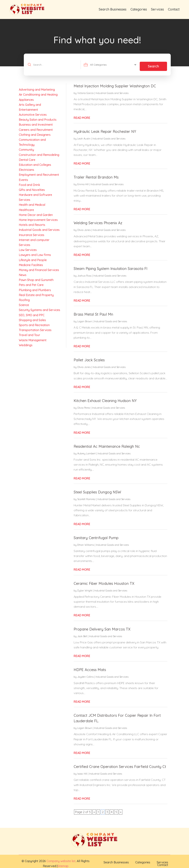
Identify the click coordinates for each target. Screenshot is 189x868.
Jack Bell (82, 633)
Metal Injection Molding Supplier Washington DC (115, 82)
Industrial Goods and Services (112, 90)
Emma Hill (83, 181)
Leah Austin (84, 135)
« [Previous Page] (94, 808)
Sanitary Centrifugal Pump (96, 534)
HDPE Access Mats (90, 666)
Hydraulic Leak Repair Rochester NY (105, 128)
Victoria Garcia (85, 90)
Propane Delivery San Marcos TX (102, 626)
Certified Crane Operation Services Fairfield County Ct (120, 763)
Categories (139, 9)
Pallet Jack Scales (89, 356)
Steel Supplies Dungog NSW (97, 489)
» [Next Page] (121, 808)
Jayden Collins (85, 673)
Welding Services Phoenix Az (98, 219)
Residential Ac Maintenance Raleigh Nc (107, 443)
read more (82, 114)
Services (157, 9)
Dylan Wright (85, 587)
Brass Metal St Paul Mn (93, 311)
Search (153, 63)
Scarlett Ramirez (86, 496)
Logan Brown (85, 318)
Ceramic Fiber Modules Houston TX (104, 580)
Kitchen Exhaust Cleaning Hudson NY (105, 397)
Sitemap (63, 863)
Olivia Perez (84, 404)
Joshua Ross (84, 272)
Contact (174, 9)
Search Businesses (113, 9)
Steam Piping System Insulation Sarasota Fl (110, 265)
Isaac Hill (82, 770)
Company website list (61, 857)
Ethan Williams (86, 541)
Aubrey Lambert (86, 450)
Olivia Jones (84, 226)
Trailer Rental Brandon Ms (96, 174)
